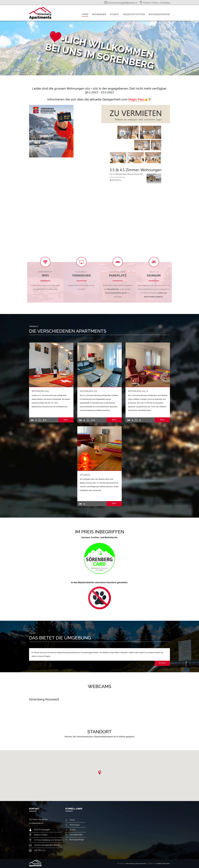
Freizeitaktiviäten (76, 835)
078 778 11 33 (40, 850)
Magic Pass (136, 99)
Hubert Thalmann (163, 863)
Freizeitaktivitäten (134, 14)
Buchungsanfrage (159, 14)
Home (85, 14)
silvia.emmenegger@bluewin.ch (123, 3)
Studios (114, 14)
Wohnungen (99, 14)
